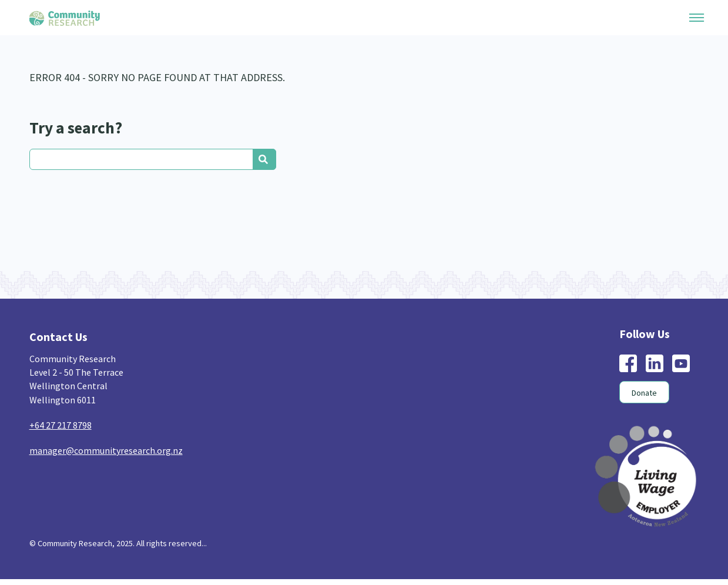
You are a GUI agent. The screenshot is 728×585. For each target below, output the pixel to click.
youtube (681, 363)
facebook (628, 363)
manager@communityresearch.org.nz (106, 450)
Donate (644, 393)
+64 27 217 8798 (61, 425)
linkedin (655, 363)
